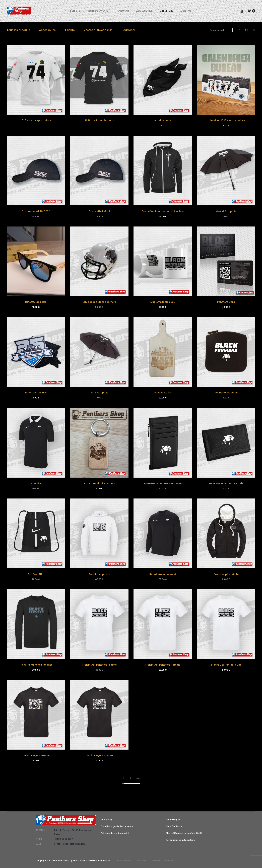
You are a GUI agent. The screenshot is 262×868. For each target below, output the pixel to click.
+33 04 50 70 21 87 (63, 839)
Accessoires (144, 11)
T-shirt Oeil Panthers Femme (99, 665)
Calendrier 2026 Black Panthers (226, 120)
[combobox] (219, 30)
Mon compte (124, 860)
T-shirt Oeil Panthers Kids (226, 665)
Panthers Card (226, 302)
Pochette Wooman (226, 393)
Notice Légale (173, 819)
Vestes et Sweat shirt (98, 30)
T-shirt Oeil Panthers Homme (163, 665)
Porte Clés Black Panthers (99, 483)
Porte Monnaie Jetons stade (226, 483)
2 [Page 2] (130, 778)
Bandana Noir (163, 120)
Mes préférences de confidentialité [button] (184, 833)
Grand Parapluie (226, 211)
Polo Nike (36, 483)
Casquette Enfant (99, 211)
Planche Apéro (163, 393)
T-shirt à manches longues (36, 665)
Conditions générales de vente (117, 826)
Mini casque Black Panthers (99, 302)
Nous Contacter (174, 826)
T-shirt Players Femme (36, 755)
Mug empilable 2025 (163, 302)
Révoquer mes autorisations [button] (181, 840)
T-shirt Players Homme (99, 755)
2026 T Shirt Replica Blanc (36, 120)
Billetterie (167, 11)
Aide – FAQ (106, 819)
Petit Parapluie (99, 393)
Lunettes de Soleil (36, 302)
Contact (186, 11)
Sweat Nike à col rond (163, 574)
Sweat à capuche (99, 574)
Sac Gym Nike (36, 574)
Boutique (141, 860)
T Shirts (75, 11)
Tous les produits (18, 30)
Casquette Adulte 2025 (36, 211)
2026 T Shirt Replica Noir (99, 120)
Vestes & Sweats (98, 11)
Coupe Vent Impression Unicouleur (163, 211)
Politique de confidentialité (115, 833)
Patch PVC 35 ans (36, 393)
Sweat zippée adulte (226, 574)
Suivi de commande (162, 860)
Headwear (122, 11)
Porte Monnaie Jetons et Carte (163, 483)
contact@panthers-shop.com (70, 844)
